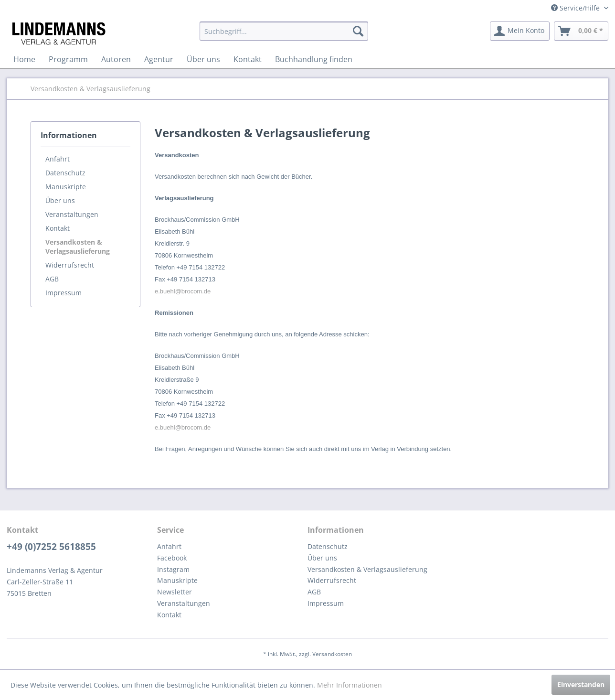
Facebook (172, 558)
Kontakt (58, 228)
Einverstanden (581, 684)
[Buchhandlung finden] (314, 59)
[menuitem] (284, 31)
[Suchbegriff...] (284, 31)
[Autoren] (116, 59)
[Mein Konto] (520, 31)
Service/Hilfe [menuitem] (576, 8)
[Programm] (68, 59)
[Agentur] (159, 59)
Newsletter (175, 592)
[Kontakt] (248, 59)
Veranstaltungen (72, 214)
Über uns (60, 200)
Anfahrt (58, 159)
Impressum (64, 293)
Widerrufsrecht (70, 265)
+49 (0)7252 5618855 (51, 547)
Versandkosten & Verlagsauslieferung (78, 247)
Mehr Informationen (350, 685)
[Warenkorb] (581, 31)
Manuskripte (66, 187)
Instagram (173, 569)
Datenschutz (65, 173)
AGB (52, 279)
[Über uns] (203, 59)
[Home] (24, 59)
